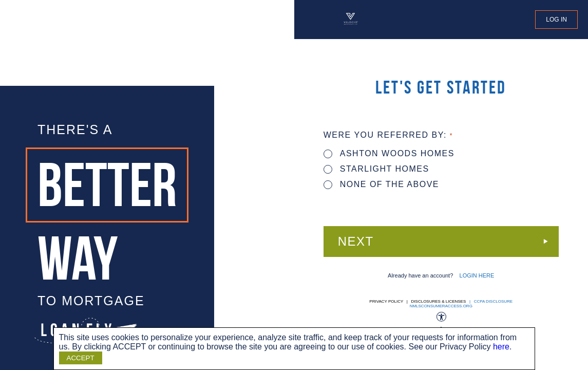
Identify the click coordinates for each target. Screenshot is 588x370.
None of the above (381, 184)
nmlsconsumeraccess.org (441, 306)
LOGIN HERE (477, 275)
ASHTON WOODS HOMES (389, 153)
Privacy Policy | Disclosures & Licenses (418, 301)
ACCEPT (81, 358)
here (501, 347)
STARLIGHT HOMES (376, 169)
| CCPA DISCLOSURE (490, 301)
